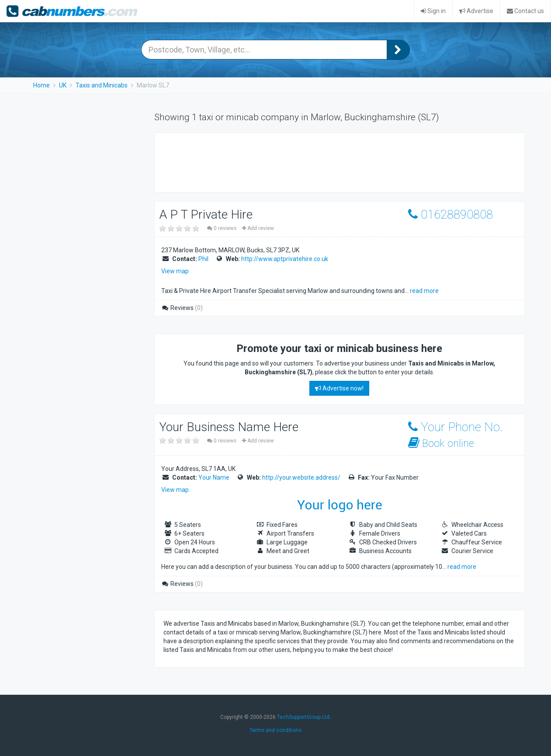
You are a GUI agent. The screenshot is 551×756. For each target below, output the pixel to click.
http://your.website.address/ (301, 477)
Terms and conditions (275, 730)
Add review (258, 228)
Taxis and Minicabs (102, 85)
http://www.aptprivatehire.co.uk (285, 259)
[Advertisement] (322, 161)
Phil (203, 259)
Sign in (433, 11)
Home (42, 85)
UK (63, 85)
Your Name (214, 477)
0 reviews (222, 228)
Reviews (182, 308)
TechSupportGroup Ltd (303, 717)
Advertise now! (339, 388)
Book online (441, 443)
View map (175, 271)
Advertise (476, 11)
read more (424, 291)
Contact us (525, 11)
